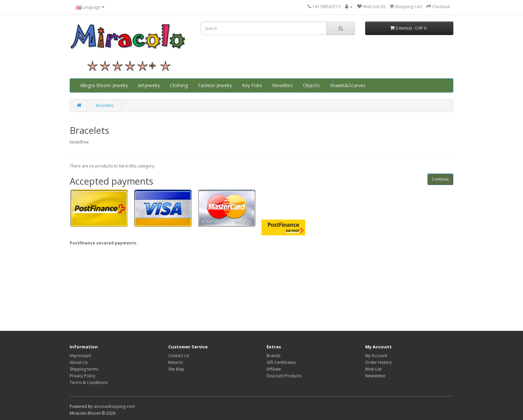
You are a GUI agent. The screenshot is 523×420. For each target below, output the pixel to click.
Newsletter (375, 376)
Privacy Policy (82, 376)
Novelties (283, 85)
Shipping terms (84, 369)
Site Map (176, 369)
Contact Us (179, 356)
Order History (378, 362)
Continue (440, 179)
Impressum (80, 356)
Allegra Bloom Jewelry (104, 85)
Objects (311, 85)
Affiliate (274, 369)
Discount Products (284, 376)
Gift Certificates (281, 362)
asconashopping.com (114, 406)
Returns (176, 362)
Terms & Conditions (89, 383)
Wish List (373, 369)
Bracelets (105, 105)
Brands (273, 356)
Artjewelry (149, 85)
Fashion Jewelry (215, 85)
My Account (376, 356)
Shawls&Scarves (348, 85)
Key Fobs (252, 85)
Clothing (179, 85)
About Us (79, 362)
